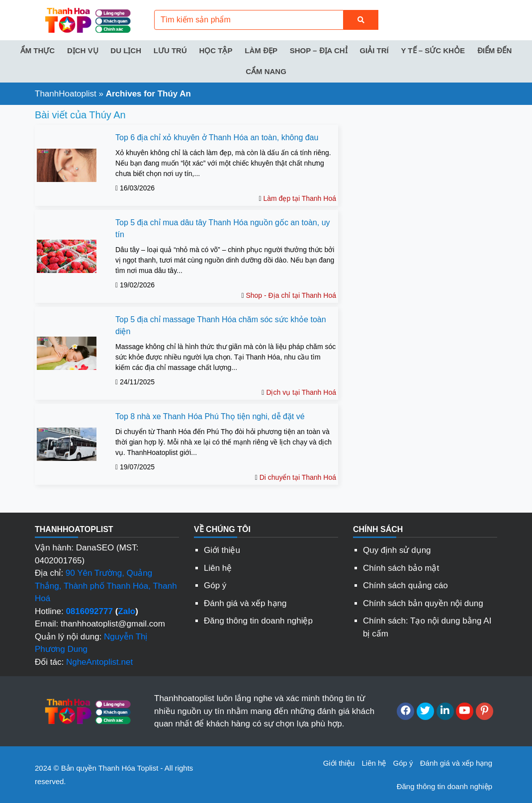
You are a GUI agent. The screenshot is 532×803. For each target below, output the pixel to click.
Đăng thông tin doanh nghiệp (258, 621)
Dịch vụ (83, 50)
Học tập (216, 50)
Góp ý (215, 585)
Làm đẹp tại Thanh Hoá (300, 198)
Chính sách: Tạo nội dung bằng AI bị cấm (427, 627)
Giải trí (374, 50)
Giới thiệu (222, 550)
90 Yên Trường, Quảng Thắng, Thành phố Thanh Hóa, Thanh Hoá (106, 586)
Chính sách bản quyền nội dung (423, 603)
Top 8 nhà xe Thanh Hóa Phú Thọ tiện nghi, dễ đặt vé (210, 416)
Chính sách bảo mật (401, 568)
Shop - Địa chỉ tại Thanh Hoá (291, 295)
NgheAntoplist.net (99, 662)
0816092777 (89, 611)
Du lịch (126, 50)
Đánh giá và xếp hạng (245, 603)
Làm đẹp (261, 50)
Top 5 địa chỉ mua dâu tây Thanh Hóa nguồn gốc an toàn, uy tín (223, 228)
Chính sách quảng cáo (405, 585)
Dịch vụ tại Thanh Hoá (301, 392)
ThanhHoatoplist (66, 94)
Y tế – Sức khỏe (433, 50)
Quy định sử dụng (397, 550)
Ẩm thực (38, 50)
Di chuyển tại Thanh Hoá (298, 477)
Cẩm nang (266, 71)
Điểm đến (495, 50)
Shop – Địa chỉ (319, 50)
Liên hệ (218, 568)
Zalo (127, 611)
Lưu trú (170, 50)
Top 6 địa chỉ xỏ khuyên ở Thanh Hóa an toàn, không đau (217, 137)
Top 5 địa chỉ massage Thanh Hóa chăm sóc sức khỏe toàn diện (221, 325)
